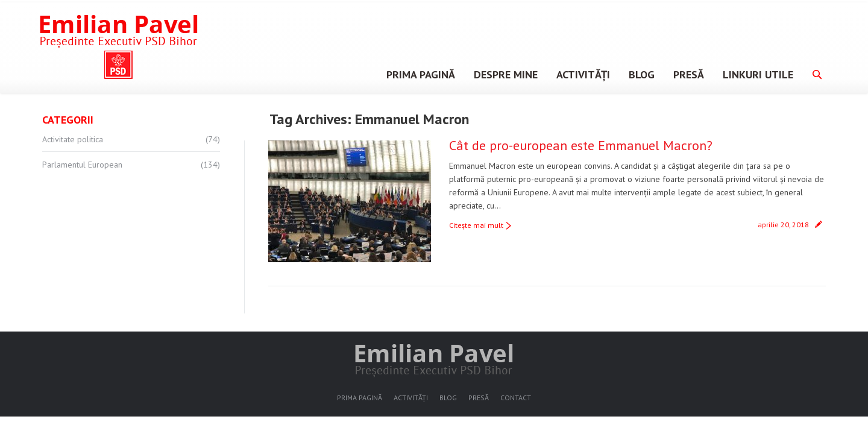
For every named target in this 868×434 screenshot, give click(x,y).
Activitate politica (73, 139)
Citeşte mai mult (476, 225)
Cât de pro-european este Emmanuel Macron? (581, 145)
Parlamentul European (82, 165)
